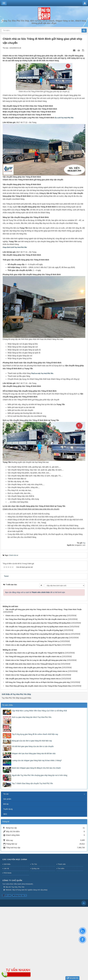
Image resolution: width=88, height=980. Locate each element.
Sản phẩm (7, 799)
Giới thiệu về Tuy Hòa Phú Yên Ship (16, 694)
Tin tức (6, 794)
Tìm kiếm (61, 868)
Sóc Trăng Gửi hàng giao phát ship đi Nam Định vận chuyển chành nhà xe (34, 657)
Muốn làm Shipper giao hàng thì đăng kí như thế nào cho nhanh (36, 768)
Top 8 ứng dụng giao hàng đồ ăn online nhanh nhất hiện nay (35, 734)
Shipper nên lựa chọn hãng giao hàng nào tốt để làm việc (34, 753)
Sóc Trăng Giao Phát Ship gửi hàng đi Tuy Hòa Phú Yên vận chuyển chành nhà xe (36, 619)
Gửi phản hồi (72, 978)
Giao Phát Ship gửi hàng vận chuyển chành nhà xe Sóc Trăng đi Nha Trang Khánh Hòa (38, 686)
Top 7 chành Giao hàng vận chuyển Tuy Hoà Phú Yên (32, 783)
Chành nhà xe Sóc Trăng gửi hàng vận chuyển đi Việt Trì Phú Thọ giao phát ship (36, 616)
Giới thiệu (7, 864)
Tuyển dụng (8, 809)
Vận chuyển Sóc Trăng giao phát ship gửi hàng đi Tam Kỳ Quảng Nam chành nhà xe (37, 627)
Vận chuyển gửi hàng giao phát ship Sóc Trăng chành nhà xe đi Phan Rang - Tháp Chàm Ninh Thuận (44, 609)
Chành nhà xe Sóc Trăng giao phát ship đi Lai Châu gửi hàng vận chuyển (33, 675)
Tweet (6, 576)
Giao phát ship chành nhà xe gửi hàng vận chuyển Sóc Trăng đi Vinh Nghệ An (35, 653)
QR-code (7, 895)
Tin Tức (34, 864)
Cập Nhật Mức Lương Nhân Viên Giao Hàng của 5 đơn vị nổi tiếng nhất (39, 711)
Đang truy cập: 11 (20, 895)
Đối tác (6, 804)
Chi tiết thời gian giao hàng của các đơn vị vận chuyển (33, 746)
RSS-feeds (8, 873)
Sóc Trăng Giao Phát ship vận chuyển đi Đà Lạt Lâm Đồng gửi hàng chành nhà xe (36, 671)
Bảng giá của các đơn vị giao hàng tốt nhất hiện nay (32, 741)
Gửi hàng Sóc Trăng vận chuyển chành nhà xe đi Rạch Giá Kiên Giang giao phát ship (38, 682)
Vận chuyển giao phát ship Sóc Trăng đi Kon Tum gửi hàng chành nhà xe (33, 679)
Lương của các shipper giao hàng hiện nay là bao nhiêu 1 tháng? (37, 760)
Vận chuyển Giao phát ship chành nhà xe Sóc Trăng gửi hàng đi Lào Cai (33, 664)
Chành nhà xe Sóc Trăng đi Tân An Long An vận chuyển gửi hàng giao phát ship (36, 660)
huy (84, 543)
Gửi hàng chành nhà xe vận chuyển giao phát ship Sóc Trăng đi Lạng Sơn (33, 668)
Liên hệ (6, 868)
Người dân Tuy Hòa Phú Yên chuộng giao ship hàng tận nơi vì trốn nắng (40, 775)
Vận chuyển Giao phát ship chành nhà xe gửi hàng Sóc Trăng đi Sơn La (33, 641)
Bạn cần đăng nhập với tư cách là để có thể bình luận (35, 592)
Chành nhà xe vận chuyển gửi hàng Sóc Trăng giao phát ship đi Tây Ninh (33, 645)
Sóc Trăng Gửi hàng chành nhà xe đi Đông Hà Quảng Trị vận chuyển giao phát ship (37, 638)
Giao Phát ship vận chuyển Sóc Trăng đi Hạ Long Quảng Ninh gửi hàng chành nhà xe (38, 634)
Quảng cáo (35, 868)
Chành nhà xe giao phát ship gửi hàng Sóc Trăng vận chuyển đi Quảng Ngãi (34, 630)
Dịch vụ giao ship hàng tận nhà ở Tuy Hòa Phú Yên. (32, 717)
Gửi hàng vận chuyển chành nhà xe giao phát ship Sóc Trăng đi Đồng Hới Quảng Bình (38, 623)
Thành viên (62, 864)
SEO (5, 814)
